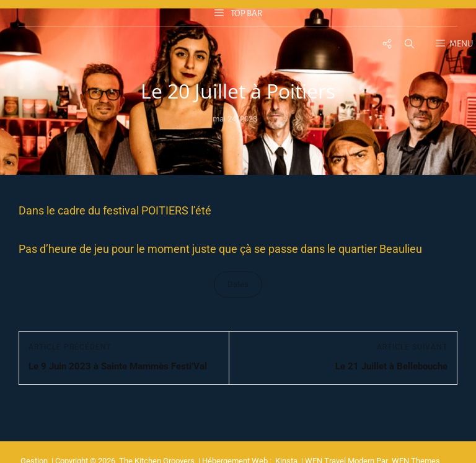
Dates (238, 284)
